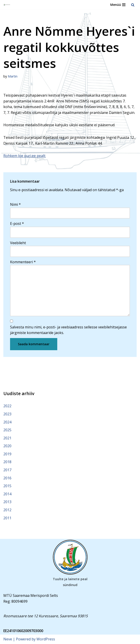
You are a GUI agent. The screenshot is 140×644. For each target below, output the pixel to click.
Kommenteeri (23, 262)
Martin (13, 76)
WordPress (46, 639)
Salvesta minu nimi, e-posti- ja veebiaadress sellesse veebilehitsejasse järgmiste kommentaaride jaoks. (68, 330)
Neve (8, 639)
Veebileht (18, 243)
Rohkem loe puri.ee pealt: (25, 156)
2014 (7, 494)
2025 (7, 430)
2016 (7, 478)
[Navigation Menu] (118, 5)
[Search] (133, 5)
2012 (7, 510)
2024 (7, 422)
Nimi (15, 204)
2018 (7, 462)
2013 (7, 502)
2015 (7, 486)
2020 (7, 446)
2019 (7, 454)
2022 (7, 406)
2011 (7, 518)
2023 (7, 414)
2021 (7, 438)
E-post (17, 224)
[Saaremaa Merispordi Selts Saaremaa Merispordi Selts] (7, 5)
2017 (7, 470)
